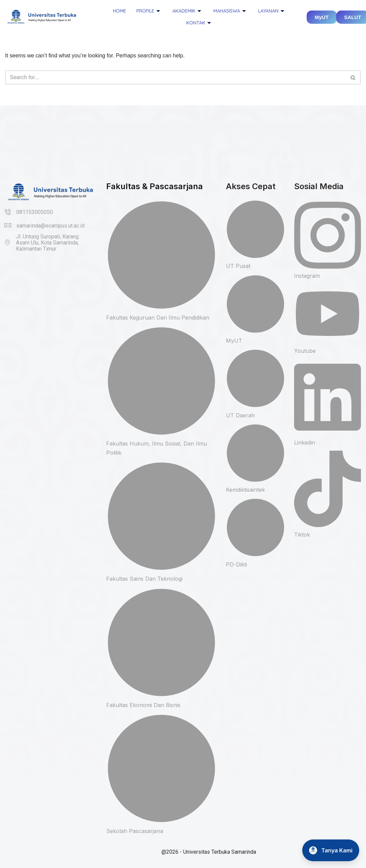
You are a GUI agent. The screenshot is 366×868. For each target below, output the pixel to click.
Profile (148, 11)
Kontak (199, 23)
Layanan (271, 11)
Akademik (187, 11)
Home (120, 11)
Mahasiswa (230, 11)
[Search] (175, 77)
